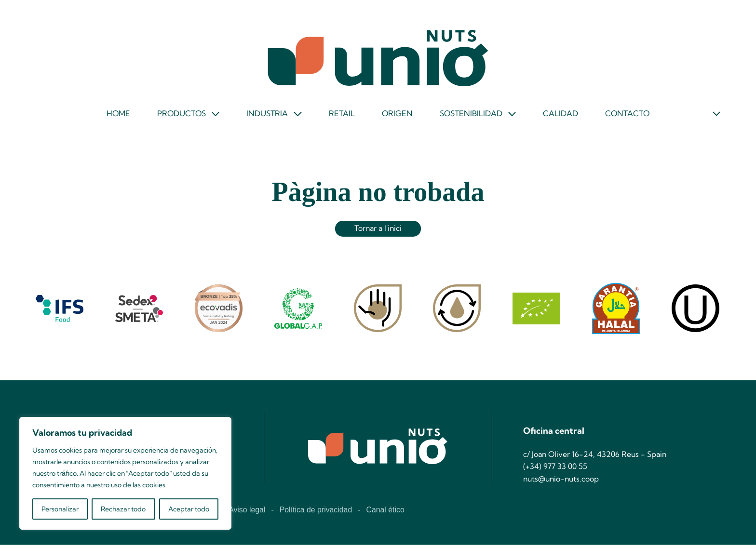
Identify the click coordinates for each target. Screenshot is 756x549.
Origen (397, 116)
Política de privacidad (317, 514)
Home (117, 116)
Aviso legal (247, 514)
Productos (181, 116)
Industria (267, 116)
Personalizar (60, 509)
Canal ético (387, 514)
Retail (341, 116)
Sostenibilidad (471, 116)
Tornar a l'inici (378, 232)
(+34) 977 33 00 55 (555, 471)
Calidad (561, 116)
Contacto (629, 116)
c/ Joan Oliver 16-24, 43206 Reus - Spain (596, 459)
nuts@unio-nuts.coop (562, 483)
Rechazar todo (123, 509)
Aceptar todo (189, 509)
